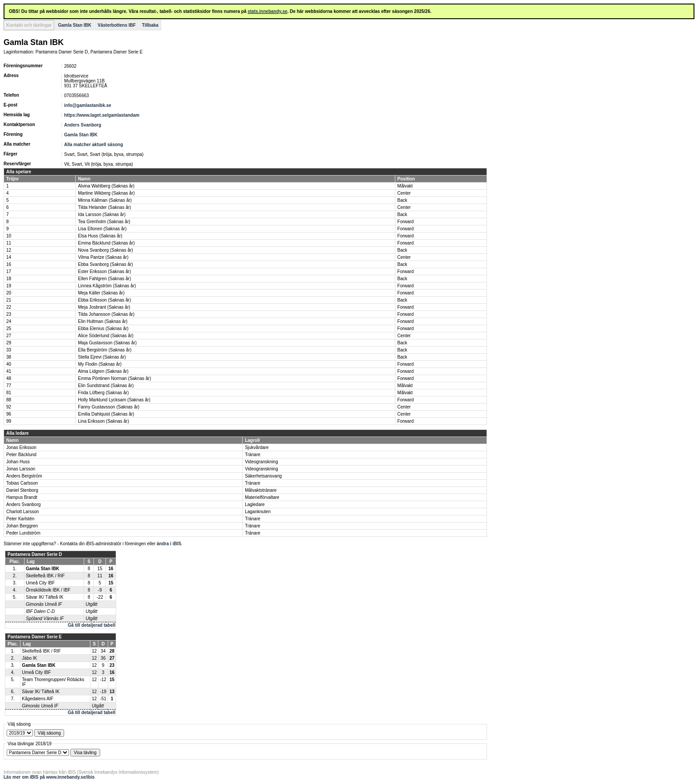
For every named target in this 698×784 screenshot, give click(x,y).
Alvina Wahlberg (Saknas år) (106, 186)
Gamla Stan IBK (75, 25)
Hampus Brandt (22, 497)
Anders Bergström (24, 476)
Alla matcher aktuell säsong (93, 145)
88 (9, 400)
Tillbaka (150, 25)
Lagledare (255, 504)
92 (9, 407)
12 (9, 250)
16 (9, 264)
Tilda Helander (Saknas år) (104, 207)
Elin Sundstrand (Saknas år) (106, 386)
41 (9, 371)
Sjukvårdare (257, 447)
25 (9, 329)
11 (9, 243)
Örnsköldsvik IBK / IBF (48, 590)
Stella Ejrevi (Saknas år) (102, 357)
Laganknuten (258, 512)
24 (9, 321)
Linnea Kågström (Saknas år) (107, 286)
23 (9, 314)
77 (9, 386)
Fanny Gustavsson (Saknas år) (109, 407)
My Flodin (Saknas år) (100, 364)
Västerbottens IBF (117, 25)
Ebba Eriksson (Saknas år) (104, 300)
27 (9, 336)
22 (9, 307)
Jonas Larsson (21, 469)
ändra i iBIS (169, 544)
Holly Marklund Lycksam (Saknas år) (114, 400)
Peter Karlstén (20, 519)
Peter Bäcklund (21, 455)
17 (9, 272)
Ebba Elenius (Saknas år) (103, 329)
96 (9, 414)
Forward (406, 222)
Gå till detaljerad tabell (91, 625)
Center (404, 193)
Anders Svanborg (83, 125)
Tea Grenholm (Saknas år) (104, 222)
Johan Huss (18, 462)
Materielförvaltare (262, 497)
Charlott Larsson (22, 512)
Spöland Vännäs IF (45, 619)
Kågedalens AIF (38, 699)
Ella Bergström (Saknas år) (105, 350)
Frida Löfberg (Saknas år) (103, 393)
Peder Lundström (23, 533)
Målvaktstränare (261, 490)
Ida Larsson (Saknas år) (102, 214)
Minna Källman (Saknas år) (105, 200)
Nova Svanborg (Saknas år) (105, 250)
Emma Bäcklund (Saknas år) (106, 243)
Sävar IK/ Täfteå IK (45, 597)
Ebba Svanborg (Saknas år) (105, 264)
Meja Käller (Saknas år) (101, 293)
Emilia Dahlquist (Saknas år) (106, 414)
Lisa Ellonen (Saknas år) (102, 229)
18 (9, 279)
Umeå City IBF (40, 583)
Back (402, 200)
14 (9, 257)
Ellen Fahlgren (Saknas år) (104, 279)
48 (9, 378)
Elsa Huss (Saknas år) (100, 236)
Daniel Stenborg (22, 490)
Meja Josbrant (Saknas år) (104, 307)
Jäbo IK (29, 658)
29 (9, 343)
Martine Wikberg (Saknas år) (106, 193)
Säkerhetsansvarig (263, 476)
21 (9, 300)
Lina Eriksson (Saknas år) (103, 421)
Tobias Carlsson (22, 483)
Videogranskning (261, 462)
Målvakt (405, 186)
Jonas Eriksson (21, 447)
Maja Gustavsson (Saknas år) (107, 343)
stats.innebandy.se (267, 11)
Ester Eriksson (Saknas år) (104, 272)
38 (9, 357)
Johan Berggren (22, 526)
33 (9, 350)
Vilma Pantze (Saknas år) (103, 257)
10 (9, 236)
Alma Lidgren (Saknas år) (103, 371)
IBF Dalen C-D (40, 611)
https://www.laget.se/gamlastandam (102, 115)
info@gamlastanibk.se (88, 105)
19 (9, 286)
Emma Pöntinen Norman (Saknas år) (114, 378)
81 (9, 393)
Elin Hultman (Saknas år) (103, 321)
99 (9, 421)
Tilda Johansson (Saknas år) (106, 314)
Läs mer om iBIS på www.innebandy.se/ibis (49, 777)
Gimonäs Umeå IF (44, 604)
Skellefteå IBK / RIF (45, 576)
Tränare (253, 455)
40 (9, 364)
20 (9, 293)
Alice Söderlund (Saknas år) (106, 336)
